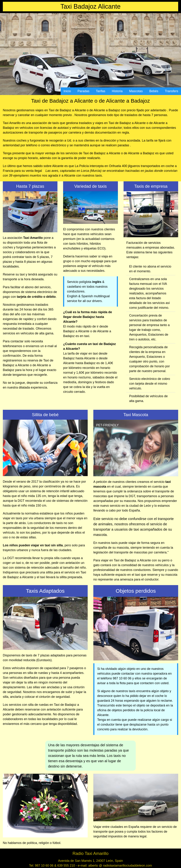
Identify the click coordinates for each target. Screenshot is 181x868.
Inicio (67, 91)
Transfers (172, 91)
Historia (117, 91)
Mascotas (136, 91)
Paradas (83, 91)
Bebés (154, 91)
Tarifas (100, 91)
